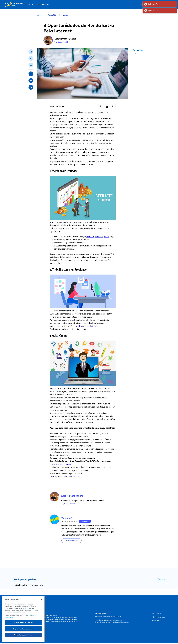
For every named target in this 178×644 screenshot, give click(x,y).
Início (41, 15)
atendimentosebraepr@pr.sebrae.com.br (108, 617)
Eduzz (106, 237)
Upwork (77, 326)
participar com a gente (63, 464)
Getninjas (94, 326)
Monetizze (99, 237)
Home (30, 5)
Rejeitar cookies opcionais (23, 631)
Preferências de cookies (23, 637)
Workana (85, 326)
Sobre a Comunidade (158, 617)
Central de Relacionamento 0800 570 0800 (108, 620)
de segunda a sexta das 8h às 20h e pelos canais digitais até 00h (112, 622)
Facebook (69, 477)
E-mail (77, 477)
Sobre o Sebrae (156, 614)
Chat (62, 477)
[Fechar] (42, 602)
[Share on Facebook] (31, 74)
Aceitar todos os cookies (23, 624)
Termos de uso (156, 621)
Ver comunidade (71, 541)
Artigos (66, 15)
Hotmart (90, 237)
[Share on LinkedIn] (31, 87)
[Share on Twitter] (31, 81)
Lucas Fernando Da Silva (65, 39)
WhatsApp (54, 477)
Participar (85, 521)
